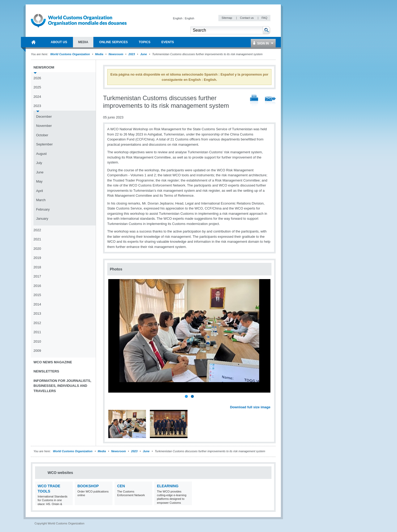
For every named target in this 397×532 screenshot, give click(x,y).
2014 (37, 304)
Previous (113, 401)
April (39, 191)
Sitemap (227, 18)
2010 (37, 341)
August (41, 154)
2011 (37, 332)
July (39, 163)
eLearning (168, 486)
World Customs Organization (70, 54)
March (41, 200)
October (42, 135)
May (39, 181)
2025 (37, 87)
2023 (132, 54)
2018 (37, 267)
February (43, 209)
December (44, 117)
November (44, 126)
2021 (37, 239)
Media (99, 54)
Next (269, 401)
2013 (37, 313)
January (42, 219)
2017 (37, 276)
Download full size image (250, 407)
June (144, 54)
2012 (37, 323)
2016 (37, 286)
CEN (121, 486)
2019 (37, 258)
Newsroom (116, 54)
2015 (37, 295)
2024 (37, 97)
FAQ (264, 18)
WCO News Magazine (53, 362)
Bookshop (88, 486)
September (44, 144)
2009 (37, 351)
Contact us (247, 18)
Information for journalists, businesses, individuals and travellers (62, 386)
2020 (37, 249)
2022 (37, 230)
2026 (37, 78)
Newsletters (46, 371)
